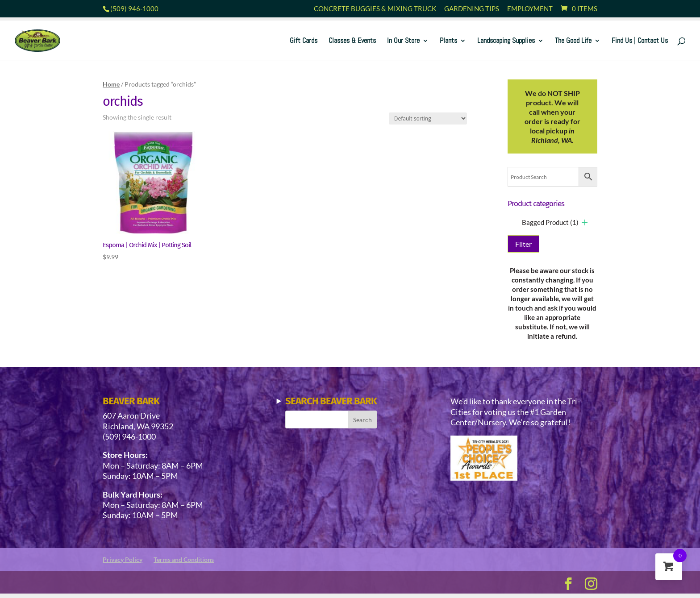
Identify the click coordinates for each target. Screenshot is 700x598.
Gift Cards (304, 41)
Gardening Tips (472, 9)
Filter (523, 244)
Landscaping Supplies (506, 41)
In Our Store (403, 41)
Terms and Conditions (184, 559)
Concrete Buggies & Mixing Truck (375, 9)
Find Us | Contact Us (640, 41)
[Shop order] (428, 118)
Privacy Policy (123, 559)
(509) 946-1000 (134, 8)
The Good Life (573, 41)
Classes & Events (352, 41)
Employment (530, 9)
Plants (448, 41)
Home (111, 84)
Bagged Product (550, 222)
